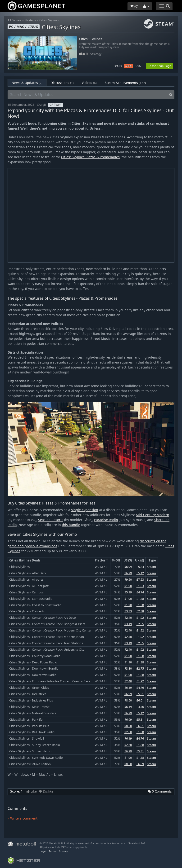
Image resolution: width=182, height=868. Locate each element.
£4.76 (140, 688)
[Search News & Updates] (87, 95)
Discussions (62, 83)
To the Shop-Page (160, 66)
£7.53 (140, 579)
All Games (14, 20)
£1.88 (140, 732)
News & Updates (27, 83)
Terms (52, 851)
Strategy (30, 20)
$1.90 (128, 586)
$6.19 (128, 688)
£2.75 (140, 668)
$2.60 (128, 732)
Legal (43, 851)
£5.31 (140, 694)
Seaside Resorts (51, 520)
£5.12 (140, 573)
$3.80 (128, 668)
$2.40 (128, 618)
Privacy (63, 851)
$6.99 (128, 567)
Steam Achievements (125, 83)
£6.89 (140, 764)
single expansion (85, 510)
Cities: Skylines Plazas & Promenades (90, 157)
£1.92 (140, 618)
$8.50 (128, 700)
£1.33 (140, 586)
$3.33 (128, 611)
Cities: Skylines (49, 20)
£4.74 (140, 592)
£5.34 (140, 567)
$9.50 (128, 579)
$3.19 (128, 624)
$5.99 (128, 592)
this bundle (71, 525)
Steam (151, 567)
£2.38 (140, 611)
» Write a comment (23, 818)
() (134, 6)
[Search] (171, 95)
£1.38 (140, 599)
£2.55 (140, 624)
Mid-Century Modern (152, 515)
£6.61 (140, 700)
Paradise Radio (106, 520)
